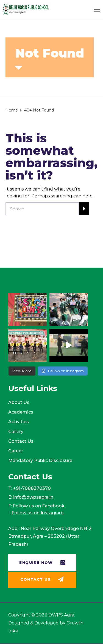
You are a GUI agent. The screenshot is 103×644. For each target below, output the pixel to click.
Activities (19, 422)
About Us (19, 402)
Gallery (16, 432)
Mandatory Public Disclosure (40, 460)
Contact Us (21, 441)
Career (16, 451)
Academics (21, 412)
